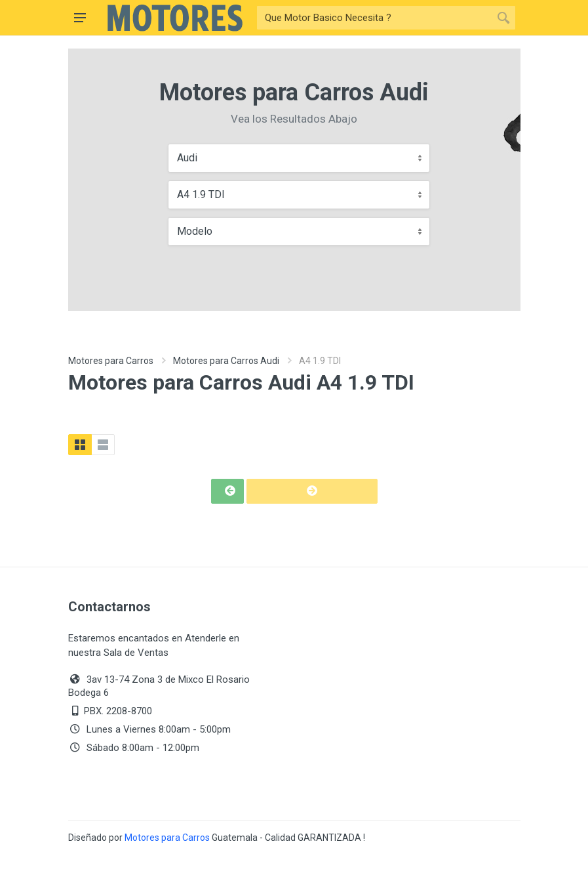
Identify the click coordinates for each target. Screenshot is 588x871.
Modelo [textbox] (195, 231)
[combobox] (299, 158)
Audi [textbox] (187, 158)
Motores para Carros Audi (226, 361)
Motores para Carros (111, 361)
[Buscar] (374, 18)
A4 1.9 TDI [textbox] (201, 194)
